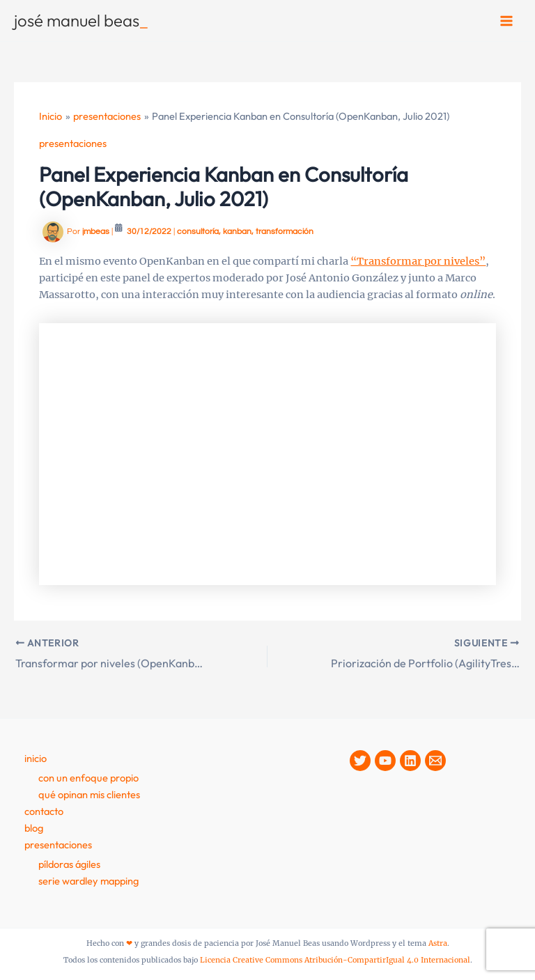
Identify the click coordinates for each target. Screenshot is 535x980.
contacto (44, 811)
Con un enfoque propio (88, 778)
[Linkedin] (410, 761)
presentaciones (73, 143)
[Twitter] (360, 761)
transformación (285, 231)
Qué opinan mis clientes (89, 794)
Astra (438, 943)
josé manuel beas (81, 20)
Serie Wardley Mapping (88, 881)
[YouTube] (385, 761)
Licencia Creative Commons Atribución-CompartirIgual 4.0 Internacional (335, 960)
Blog (34, 828)
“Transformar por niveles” (418, 261)
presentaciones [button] (58, 845)
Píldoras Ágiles (69, 864)
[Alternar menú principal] (506, 21)
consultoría (198, 231)
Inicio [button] (36, 758)
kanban (237, 231)
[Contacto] (435, 761)
